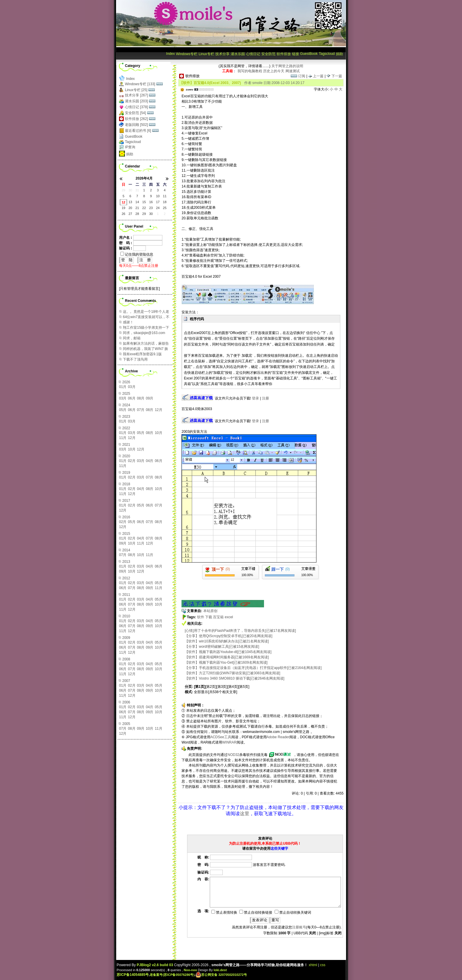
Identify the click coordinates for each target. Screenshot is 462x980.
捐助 (339, 54)
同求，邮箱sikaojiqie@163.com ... (141, 338)
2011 (126, 595)
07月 (141, 410)
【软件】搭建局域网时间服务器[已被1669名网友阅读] (227, 657)
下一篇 (334, 76)
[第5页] (244, 687)
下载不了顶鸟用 (135, 359)
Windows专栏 (187, 54)
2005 (126, 724)
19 (123, 208)
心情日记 (253, 54)
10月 (158, 433)
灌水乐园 (238, 54)
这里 (245, 814)
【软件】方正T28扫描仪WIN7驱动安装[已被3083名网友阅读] (232, 673)
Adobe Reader (278, 737)
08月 (141, 398)
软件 (201, 617)
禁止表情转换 (224, 912)
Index (170, 54)
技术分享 (222, 54)
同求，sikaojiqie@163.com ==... (144, 333)
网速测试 (293, 71)
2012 (126, 578)
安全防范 (268, 54)
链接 (296, 54)
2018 (126, 484)
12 (123, 202)
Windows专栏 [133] (140, 84)
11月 (123, 438)
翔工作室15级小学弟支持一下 (146, 328)
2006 (126, 702)
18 (165, 202)
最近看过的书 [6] (138, 131)
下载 (209, 617)
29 (123, 190)
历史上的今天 (274, 71)
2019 (126, 473)
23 (151, 208)
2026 (126, 382)
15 (144, 202)
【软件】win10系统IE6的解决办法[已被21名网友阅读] (227, 641)
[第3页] (222, 687)
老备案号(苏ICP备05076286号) (172, 975)
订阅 (298, 76)
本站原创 (210, 611)
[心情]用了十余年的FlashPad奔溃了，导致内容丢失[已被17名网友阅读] (240, 631)
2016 (126, 517)
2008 (126, 659)
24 (158, 208)
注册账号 (299, 927)
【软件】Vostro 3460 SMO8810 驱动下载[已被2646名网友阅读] (235, 678)
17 (158, 202)
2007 (126, 681)
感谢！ (128, 322)
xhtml (313, 965)
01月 (123, 387)
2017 (126, 501)
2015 (126, 534)
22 (144, 208)
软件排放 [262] (136, 119)
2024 (126, 405)
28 (137, 214)
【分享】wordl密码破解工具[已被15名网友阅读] (222, 647)
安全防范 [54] (135, 113)
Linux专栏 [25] (136, 90)
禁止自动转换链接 (256, 912)
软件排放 (284, 54)
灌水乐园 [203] (136, 101)
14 (137, 202)
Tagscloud (327, 54)
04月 (150, 461)
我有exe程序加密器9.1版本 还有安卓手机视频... (142, 354)
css (323, 965)
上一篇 (316, 76)
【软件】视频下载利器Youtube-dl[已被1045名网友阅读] (228, 652)
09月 (150, 398)
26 (123, 214)
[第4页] (233, 687)
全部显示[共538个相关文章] (216, 692)
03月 (132, 387)
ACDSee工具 (221, 737)
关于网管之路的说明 (287, 66)
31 (137, 190)
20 (130, 208)
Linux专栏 (206, 54)
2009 (126, 638)
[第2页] (211, 687)
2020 (126, 456)
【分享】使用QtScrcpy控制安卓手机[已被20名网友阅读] (228, 636)
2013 (126, 562)
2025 (126, 394)
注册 (265, 398)
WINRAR (229, 742)
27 (130, 214)
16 (151, 202)
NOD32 (233, 755)
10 (158, 196)
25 (165, 208)
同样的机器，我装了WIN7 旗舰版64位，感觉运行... (145, 349)
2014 (126, 550)
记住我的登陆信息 (137, 254)
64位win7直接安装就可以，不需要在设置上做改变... (146, 317)
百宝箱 (218, 617)
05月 (123, 410)
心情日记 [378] (136, 107)
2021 (126, 445)
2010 (126, 616)
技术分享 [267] (136, 95)
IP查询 (130, 147)
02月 (132, 461)
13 (130, 202)
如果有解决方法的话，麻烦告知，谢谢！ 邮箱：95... (146, 344)
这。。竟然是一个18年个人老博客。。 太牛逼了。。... (146, 312)
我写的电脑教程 (250, 71)
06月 (132, 398)
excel (229, 617)
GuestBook (309, 54)
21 (137, 208)
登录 (255, 398)
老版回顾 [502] (136, 125)
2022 (126, 428)
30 (130, 190)
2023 (126, 417)
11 (165, 196)
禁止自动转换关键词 (293, 912)
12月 (158, 410)
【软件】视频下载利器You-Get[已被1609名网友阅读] (226, 662)
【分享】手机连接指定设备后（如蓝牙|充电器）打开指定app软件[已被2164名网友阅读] (253, 668)
